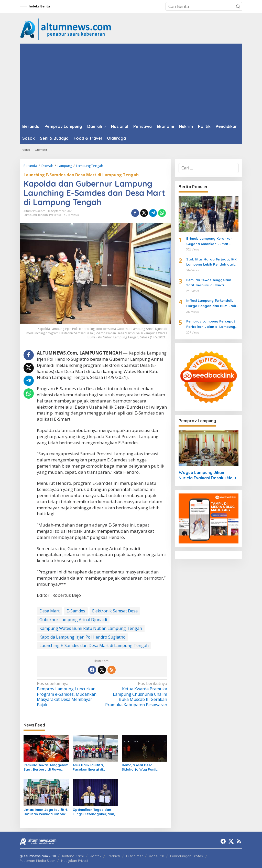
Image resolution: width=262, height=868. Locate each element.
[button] (238, 6)
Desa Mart (50, 611)
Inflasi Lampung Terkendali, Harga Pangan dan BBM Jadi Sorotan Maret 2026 (211, 304)
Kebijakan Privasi (75, 861)
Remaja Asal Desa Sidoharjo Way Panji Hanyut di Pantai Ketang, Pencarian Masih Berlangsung (143, 767)
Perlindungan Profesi (187, 856)
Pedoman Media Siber (37, 861)
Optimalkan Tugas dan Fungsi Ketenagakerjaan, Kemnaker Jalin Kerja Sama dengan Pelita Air (94, 812)
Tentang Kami (73, 856)
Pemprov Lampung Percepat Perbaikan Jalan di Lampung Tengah (211, 324)
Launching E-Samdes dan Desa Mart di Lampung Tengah (81, 175)
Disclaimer (134, 856)
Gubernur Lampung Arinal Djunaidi (73, 620)
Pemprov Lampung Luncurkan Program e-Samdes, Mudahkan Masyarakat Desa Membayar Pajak (68, 694)
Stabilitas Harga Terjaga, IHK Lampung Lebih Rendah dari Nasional (211, 262)
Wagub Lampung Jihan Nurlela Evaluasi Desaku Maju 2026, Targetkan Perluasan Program (207, 475)
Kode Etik (156, 856)
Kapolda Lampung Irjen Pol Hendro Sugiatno (83, 637)
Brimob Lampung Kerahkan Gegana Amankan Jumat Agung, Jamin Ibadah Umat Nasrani (210, 241)
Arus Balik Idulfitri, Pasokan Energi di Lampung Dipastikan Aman (90, 767)
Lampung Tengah (36, 215)
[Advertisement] (131, 82)
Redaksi (114, 856)
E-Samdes (76, 611)
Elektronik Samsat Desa (115, 611)
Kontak (96, 856)
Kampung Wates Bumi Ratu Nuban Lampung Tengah (91, 628)
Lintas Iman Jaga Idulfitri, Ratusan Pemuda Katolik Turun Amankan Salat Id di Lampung (46, 812)
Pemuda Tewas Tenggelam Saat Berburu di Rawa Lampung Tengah (46, 767)
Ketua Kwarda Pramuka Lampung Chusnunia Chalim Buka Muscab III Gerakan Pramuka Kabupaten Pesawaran (136, 694)
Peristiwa (55, 215)
